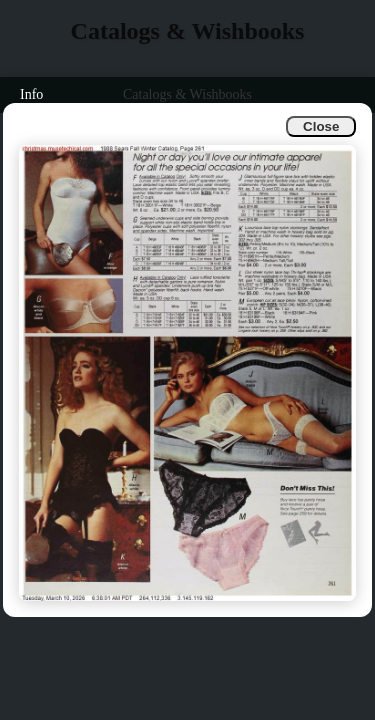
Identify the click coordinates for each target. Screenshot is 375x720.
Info (31, 94)
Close (321, 126)
